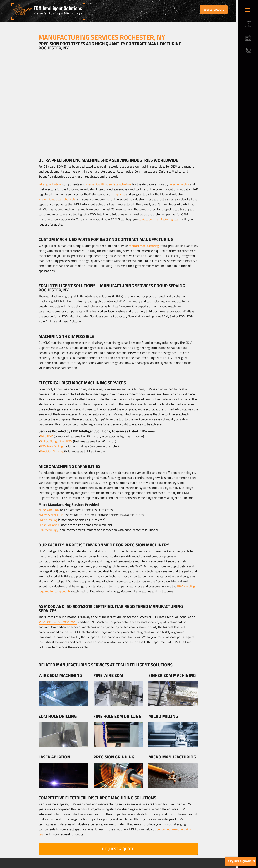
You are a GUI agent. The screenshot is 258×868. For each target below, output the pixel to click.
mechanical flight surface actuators (110, 184)
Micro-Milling (49, 520)
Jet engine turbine (50, 184)
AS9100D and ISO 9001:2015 (59, 622)
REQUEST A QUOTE (214, 10)
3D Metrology (50, 530)
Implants (126, 194)
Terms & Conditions (71, 865)
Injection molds (183, 184)
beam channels (67, 199)
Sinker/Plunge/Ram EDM (57, 441)
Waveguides (47, 199)
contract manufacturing (145, 246)
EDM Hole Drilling (52, 446)
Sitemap (86, 865)
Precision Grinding (53, 451)
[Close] (254, 861)
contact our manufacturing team (161, 219)
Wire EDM (47, 436)
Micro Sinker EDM (52, 515)
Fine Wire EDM (50, 510)
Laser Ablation (50, 525)
